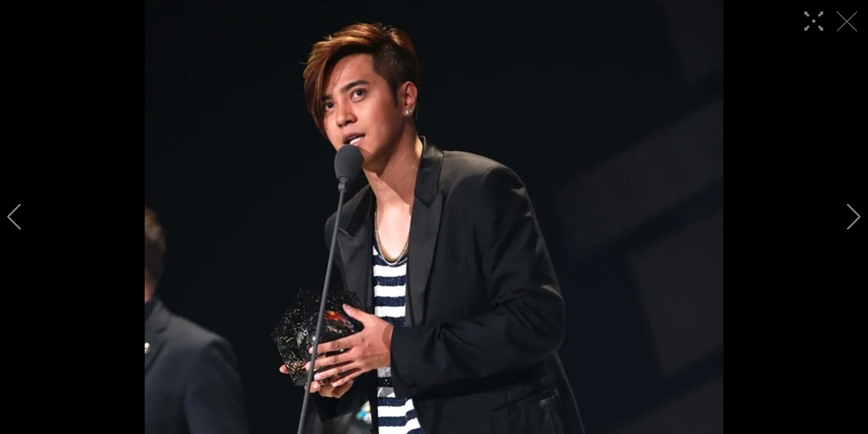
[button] (14, 217)
